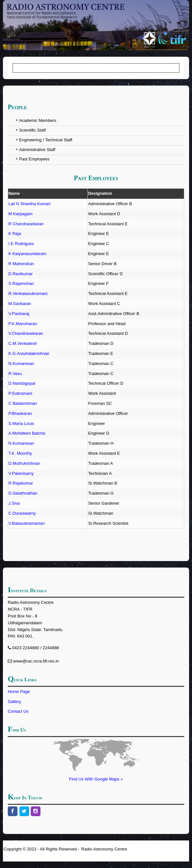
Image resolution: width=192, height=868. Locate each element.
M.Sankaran (20, 304)
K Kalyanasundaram (27, 254)
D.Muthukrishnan (24, 463)
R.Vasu (15, 374)
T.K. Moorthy (20, 453)
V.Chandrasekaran (26, 333)
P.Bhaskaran (20, 413)
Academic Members (38, 120)
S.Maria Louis (21, 423)
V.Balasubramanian (27, 523)
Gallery (14, 702)
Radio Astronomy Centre (104, 849)
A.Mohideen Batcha (27, 433)
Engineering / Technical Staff (46, 140)
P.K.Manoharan (23, 324)
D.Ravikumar (21, 274)
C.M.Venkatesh (23, 343)
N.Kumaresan (21, 364)
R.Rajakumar (21, 483)
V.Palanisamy (21, 473)
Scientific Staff (32, 130)
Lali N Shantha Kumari (29, 204)
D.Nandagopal (22, 383)
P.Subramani (20, 393)
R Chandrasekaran (26, 224)
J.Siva (14, 503)
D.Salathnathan (23, 493)
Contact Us (18, 711)
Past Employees (34, 159)
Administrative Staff (37, 150)
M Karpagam (20, 214)
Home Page (19, 692)
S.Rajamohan (21, 283)
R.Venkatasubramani (28, 293)
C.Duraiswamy (22, 513)
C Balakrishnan (23, 403)
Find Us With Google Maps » (96, 779)
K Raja (15, 234)
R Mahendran (21, 264)
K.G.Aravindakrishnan (29, 353)
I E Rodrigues (21, 244)
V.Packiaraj (19, 314)
